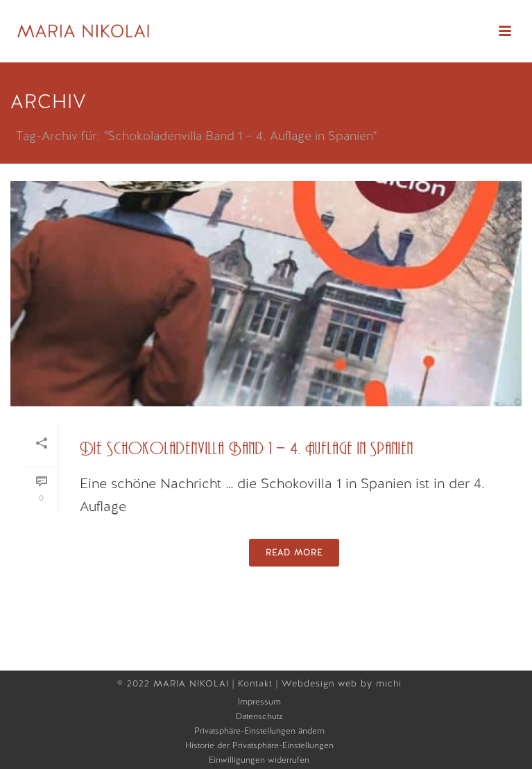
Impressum (259, 702)
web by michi (371, 683)
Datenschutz (259, 716)
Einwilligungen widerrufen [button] (259, 760)
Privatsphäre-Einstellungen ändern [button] (259, 731)
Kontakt (257, 683)
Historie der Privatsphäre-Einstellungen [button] (259, 745)
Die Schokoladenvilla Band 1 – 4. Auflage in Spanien (247, 449)
